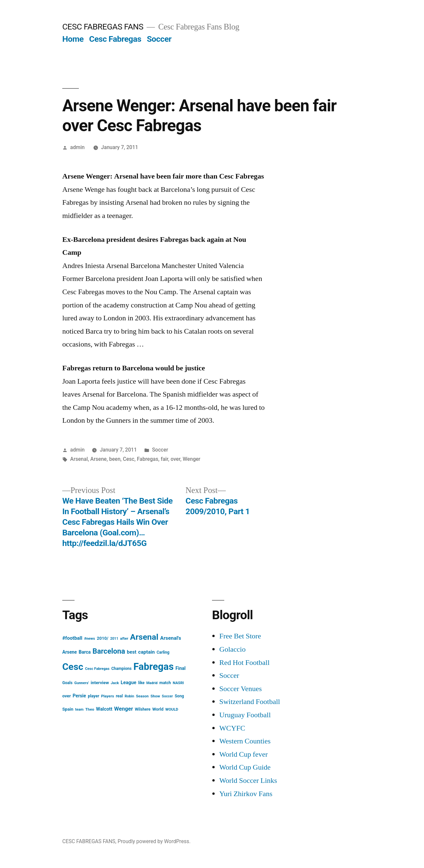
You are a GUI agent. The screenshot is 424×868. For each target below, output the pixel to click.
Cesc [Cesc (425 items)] (73, 667)
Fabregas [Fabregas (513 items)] (154, 667)
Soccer (159, 39)
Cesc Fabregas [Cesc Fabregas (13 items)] (97, 669)
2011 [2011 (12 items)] (114, 639)
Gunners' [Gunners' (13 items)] (81, 683)
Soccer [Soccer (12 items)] (167, 696)
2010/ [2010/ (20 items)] (103, 638)
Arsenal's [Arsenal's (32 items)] (171, 638)
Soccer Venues (240, 689)
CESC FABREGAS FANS (103, 27)
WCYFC (232, 728)
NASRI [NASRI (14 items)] (178, 683)
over (175, 459)
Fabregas (148, 459)
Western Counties (245, 741)
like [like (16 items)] (141, 683)
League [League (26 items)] (128, 683)
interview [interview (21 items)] (100, 683)
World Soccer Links (248, 781)
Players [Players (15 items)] (107, 696)
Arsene (99, 459)
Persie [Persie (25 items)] (79, 696)
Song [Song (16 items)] (179, 696)
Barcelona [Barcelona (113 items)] (109, 651)
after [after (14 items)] (124, 638)
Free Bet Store (240, 636)
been (115, 459)
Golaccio (232, 649)
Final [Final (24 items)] (181, 668)
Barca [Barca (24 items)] (85, 652)
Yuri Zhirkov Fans (246, 794)
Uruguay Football (245, 715)
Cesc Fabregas (115, 39)
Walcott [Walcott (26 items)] (104, 709)
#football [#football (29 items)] (72, 638)
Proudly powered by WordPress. (154, 841)
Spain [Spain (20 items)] (68, 709)
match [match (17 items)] (165, 683)
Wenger (192, 459)
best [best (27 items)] (132, 652)
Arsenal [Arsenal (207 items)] (144, 637)
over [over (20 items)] (67, 696)
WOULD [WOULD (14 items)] (172, 709)
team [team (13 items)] (79, 709)
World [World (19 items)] (158, 709)
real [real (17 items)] (119, 696)
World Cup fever (243, 754)
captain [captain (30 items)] (146, 652)
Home (73, 39)
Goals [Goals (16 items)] (67, 683)
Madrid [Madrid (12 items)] (152, 683)
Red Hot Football (244, 663)
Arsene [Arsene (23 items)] (70, 652)
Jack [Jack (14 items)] (115, 683)
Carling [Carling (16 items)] (163, 652)
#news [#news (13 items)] (90, 639)
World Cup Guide (245, 767)
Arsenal (79, 459)
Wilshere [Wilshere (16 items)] (143, 709)
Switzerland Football (250, 702)
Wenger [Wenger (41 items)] (124, 709)
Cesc (129, 459)
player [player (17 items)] (93, 696)
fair (164, 459)
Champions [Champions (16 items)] (121, 669)
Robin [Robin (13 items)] (129, 696)
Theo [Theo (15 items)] (90, 709)
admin (78, 147)
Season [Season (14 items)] (142, 696)
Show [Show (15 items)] (155, 696)
